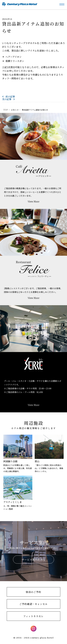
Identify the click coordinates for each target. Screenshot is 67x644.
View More (34, 202)
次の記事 (7, 99)
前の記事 (10, 97)
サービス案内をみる (33, 559)
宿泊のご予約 (33, 592)
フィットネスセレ (33, 616)
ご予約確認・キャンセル (33, 604)
